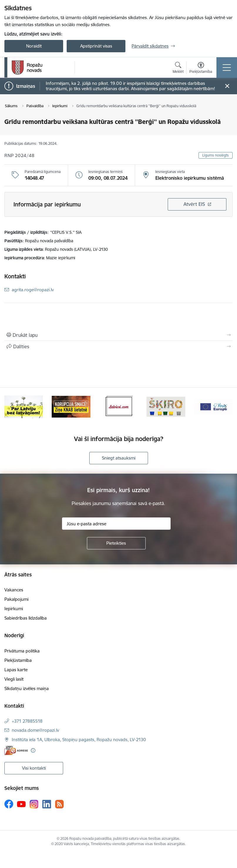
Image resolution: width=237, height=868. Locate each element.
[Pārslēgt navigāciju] (227, 68)
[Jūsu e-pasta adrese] (116, 524)
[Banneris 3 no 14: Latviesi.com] (118, 406)
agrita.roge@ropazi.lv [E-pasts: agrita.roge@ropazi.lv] (33, 290)
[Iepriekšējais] (12, 407)
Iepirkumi (14, 609)
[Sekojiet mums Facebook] (9, 804)
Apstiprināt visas (96, 46)
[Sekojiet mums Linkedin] (47, 804)
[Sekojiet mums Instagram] (34, 804)
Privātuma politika (22, 651)
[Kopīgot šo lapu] (118, 346)
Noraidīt (34, 46)
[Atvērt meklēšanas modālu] (178, 68)
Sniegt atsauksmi (119, 458)
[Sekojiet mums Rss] (59, 804)
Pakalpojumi (16, 599)
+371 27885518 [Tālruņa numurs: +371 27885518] (27, 721)
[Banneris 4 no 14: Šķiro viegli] (166, 406)
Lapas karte (16, 670)
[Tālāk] (225, 407)
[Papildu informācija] (33, 750)
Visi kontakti (34, 768)
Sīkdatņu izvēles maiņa (27, 688)
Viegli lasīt (14, 679)
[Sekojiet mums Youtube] (21, 804)
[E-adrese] (16, 750)
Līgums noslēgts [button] (216, 155)
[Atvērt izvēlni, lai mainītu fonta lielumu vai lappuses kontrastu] (201, 68)
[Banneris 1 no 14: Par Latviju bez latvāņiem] (24, 406)
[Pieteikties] (116, 543)
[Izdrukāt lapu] (118, 335)
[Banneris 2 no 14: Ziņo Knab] (71, 406)
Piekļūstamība (18, 660)
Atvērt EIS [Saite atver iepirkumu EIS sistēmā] (194, 204)
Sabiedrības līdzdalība (26, 618)
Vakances (14, 590)
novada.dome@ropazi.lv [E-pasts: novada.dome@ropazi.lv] (35, 730)
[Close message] (227, 86)
